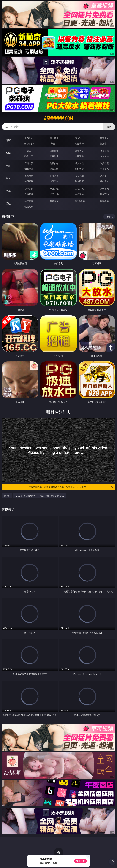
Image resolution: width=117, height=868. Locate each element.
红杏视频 (104, 201)
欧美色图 (79, 176)
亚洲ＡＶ (29, 151)
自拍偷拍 (54, 151)
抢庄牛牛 (104, 144)
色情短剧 (29, 206)
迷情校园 (29, 194)
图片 (8, 178)
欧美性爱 (104, 163)
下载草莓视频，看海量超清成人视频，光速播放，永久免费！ (71, 487)
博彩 (8, 140)
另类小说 (54, 194)
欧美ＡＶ (79, 151)
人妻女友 (79, 189)
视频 (8, 153)
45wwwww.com (58, 119)
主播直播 (79, 156)
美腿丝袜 (29, 181)
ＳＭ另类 (104, 156)
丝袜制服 (54, 156)
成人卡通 (79, 163)
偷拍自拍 (54, 163)
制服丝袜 (29, 169)
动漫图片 (104, 176)
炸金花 (54, 144)
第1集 (7, 496)
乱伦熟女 (79, 169)
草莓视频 (54, 201)
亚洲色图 (54, 176)
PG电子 (29, 138)
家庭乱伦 (54, 189)
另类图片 (104, 181)
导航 (8, 203)
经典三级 (54, 169)
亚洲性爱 (29, 163)
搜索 (109, 127)
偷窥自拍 (29, 176)
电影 (8, 166)
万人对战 (79, 138)
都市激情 (29, 189)
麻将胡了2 (29, 144)
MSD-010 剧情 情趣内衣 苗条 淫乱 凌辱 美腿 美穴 (40, 496)
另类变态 (104, 169)
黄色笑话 (79, 194)
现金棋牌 (79, 144)
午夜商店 (29, 201)
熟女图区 (79, 181)
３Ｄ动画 (104, 151)
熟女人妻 (29, 156)
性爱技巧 (104, 194)
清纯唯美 (54, 181)
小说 (8, 191)
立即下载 (81, 861)
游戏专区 (104, 138)
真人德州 (54, 138)
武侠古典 (104, 189)
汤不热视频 (79, 201)
